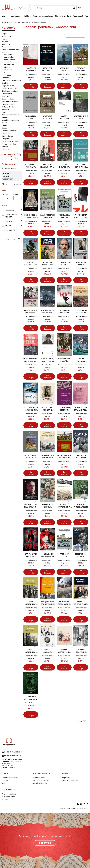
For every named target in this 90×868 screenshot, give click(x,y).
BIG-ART (9, 226)
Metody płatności (39, 778)
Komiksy (5, 83)
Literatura (5, 96)
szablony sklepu (66, 808)
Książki (4, 34)
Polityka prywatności (70, 780)
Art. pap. (5, 42)
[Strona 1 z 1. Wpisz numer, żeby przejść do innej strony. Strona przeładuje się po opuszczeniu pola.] (85, 722)
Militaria (7, 67)
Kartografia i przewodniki (11, 80)
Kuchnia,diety (7, 94)
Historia (17, 22)
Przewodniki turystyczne (11, 115)
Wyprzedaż (6, 133)
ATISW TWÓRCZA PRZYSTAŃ (12, 216)
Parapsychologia (8, 104)
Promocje (5, 149)
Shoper (85, 808)
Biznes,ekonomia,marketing (12, 50)
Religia (4, 118)
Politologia (8, 70)
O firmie (5, 780)
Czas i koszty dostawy (40, 780)
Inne (3, 72)
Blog (3, 783)
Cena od (5, 194)
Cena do (17, 194)
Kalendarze (6, 78)
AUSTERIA (9, 221)
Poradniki (5, 110)
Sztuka (4, 123)
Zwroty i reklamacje (39, 783)
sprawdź (45, 843)
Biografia (5, 47)
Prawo (4, 112)
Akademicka (7, 36)
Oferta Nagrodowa (9, 131)
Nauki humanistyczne (10, 102)
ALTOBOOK (10, 210)
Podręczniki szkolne (9, 107)
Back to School (7, 136)
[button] (74, 8)
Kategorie (5, 139)
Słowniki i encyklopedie (11, 120)
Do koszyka (31, 86)
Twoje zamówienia (9, 794)
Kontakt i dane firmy (10, 778)
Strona (80, 722)
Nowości (5, 147)
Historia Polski (9, 65)
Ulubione (5, 799)
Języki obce (6, 75)
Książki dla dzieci (8, 86)
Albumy (5, 39)
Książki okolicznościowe (11, 91)
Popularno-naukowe (10, 144)
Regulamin (66, 778)
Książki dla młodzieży (10, 88)
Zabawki (5, 125)
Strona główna (7, 22)
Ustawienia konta (8, 797)
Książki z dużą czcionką (10, 141)
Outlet (4, 128)
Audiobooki (6, 44)
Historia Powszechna (12, 62)
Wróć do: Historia (9, 169)
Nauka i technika (8, 99)
